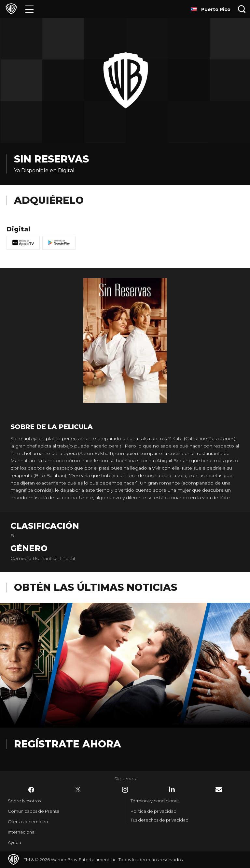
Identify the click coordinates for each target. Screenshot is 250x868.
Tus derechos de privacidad (160, 820)
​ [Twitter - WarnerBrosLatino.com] (78, 790)
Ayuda (14, 842)
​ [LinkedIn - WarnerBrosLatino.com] (172, 789)
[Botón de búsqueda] (242, 9)
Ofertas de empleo (28, 822)
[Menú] (29, 9)
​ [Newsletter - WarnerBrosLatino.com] (219, 790)
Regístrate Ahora (68, 744)
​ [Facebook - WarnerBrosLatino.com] (31, 790)
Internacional (22, 832)
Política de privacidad (153, 811)
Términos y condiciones (155, 801)
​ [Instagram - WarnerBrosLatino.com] (125, 790)
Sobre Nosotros (24, 801)
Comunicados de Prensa (34, 811)
